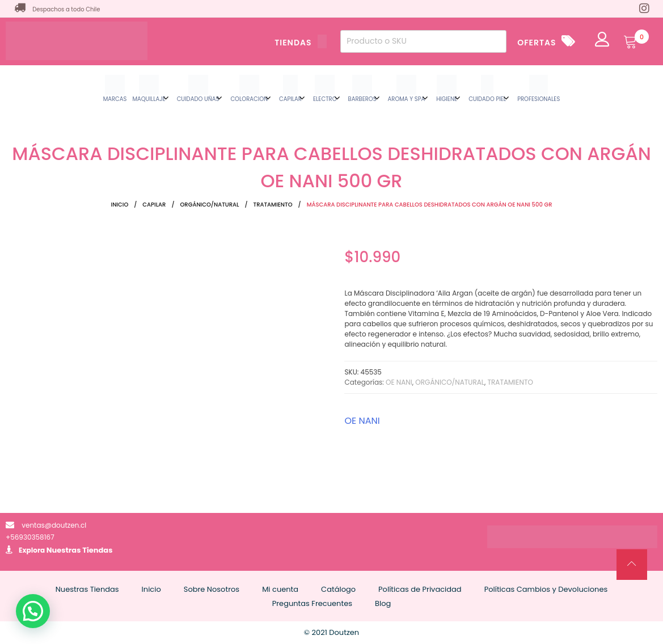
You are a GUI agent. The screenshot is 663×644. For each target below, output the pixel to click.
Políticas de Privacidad (420, 589)
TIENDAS (301, 43)
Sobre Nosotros (212, 589)
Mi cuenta (280, 589)
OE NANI (399, 382)
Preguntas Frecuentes (312, 603)
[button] (33, 611)
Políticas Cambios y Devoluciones (546, 589)
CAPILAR (154, 205)
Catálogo (338, 589)
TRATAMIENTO (273, 205)
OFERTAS (537, 43)
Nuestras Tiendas (80, 550)
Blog (383, 603)
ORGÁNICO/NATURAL (210, 205)
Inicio (120, 205)
